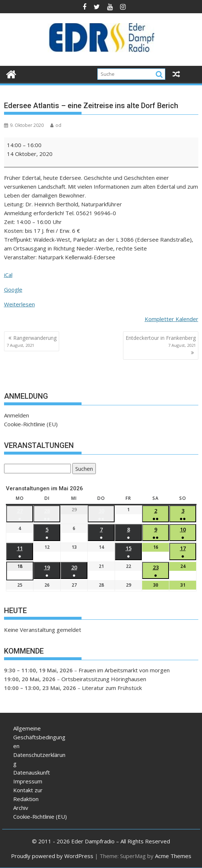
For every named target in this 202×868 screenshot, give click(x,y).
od (56, 125)
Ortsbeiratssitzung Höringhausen (104, 679)
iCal (8, 275)
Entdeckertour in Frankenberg (161, 341)
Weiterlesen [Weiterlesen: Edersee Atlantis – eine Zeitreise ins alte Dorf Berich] (19, 304)
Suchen (83, 469)
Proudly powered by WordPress (52, 856)
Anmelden (17, 415)
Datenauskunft (32, 772)
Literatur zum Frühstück (112, 688)
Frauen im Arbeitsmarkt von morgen (124, 670)
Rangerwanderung (32, 341)
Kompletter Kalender (172, 319)
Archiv (21, 808)
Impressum (28, 781)
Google (13, 289)
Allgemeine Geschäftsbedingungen (39, 737)
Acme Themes (173, 856)
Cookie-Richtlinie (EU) (31, 424)
